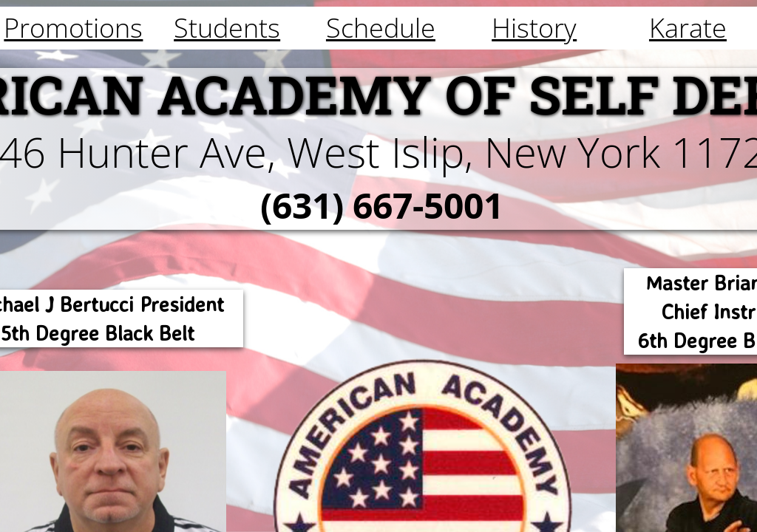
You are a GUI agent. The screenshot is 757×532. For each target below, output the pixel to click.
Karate (688, 28)
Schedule (381, 28)
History (534, 28)
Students (227, 28)
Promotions (73, 28)
